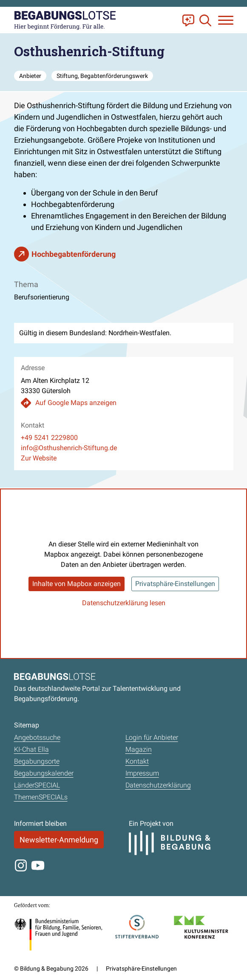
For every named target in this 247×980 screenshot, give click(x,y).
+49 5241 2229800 (49, 438)
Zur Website (39, 458)
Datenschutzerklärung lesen (124, 603)
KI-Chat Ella (31, 749)
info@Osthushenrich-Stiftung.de (69, 448)
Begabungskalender (44, 773)
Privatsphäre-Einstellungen (175, 584)
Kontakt (137, 761)
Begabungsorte (37, 761)
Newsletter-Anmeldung (59, 840)
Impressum (142, 773)
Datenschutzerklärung (158, 785)
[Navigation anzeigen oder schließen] (226, 20)
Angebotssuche (37, 737)
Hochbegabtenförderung (74, 254)
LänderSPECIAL (37, 785)
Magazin (139, 749)
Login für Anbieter (152, 737)
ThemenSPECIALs (41, 797)
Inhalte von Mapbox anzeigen (77, 584)
